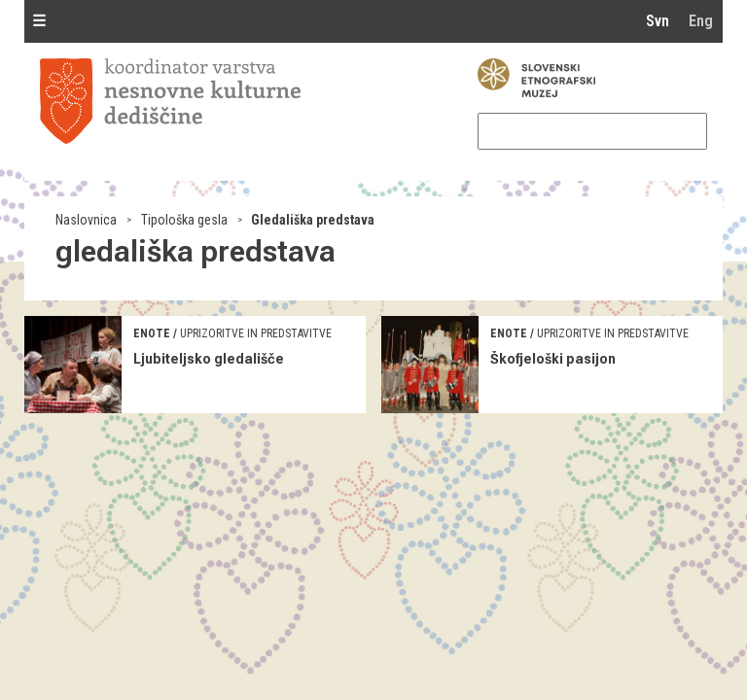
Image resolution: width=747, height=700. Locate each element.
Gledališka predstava (313, 220)
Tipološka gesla (184, 220)
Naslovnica (86, 220)
